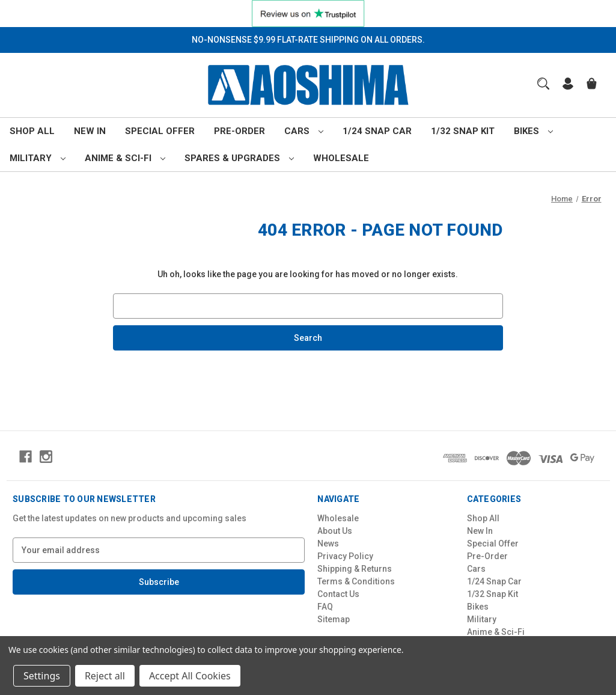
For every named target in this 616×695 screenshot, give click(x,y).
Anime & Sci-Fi (125, 158)
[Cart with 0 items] (592, 85)
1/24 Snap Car (377, 131)
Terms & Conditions (356, 581)
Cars (304, 131)
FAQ (325, 607)
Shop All (32, 131)
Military (38, 158)
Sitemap (334, 619)
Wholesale (341, 158)
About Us (335, 531)
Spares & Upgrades (239, 158)
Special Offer (160, 131)
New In (90, 131)
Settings (42, 676)
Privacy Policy (345, 556)
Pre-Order (239, 131)
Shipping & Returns (355, 569)
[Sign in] (568, 85)
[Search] (543, 84)
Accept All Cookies (190, 676)
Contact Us (338, 594)
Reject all (105, 676)
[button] (308, 14)
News (328, 543)
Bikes (533, 131)
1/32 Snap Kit (463, 131)
